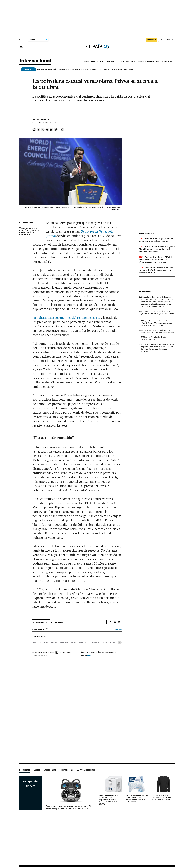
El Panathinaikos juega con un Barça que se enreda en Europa (156, 240)
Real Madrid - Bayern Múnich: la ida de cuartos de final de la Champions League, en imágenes (156, 260)
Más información (40, 655)
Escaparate (25, 770)
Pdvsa (35, 643)
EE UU (93, 62)
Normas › (118, 629)
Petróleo (53, 643)
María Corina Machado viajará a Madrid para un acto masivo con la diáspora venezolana (157, 249)
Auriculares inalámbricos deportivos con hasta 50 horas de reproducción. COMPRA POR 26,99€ (69, 808)
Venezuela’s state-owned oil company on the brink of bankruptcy (29, 231)
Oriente (121, 62)
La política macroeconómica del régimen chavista (66, 318)
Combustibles (109, 643)
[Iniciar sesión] (167, 40)
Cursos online (50, 770)
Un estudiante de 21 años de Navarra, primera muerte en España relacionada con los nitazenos (157, 313)
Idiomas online (66, 770)
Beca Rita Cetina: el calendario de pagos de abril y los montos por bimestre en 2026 (156, 270)
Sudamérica (83, 643)
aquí (89, 655)
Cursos (37, 770)
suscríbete (152, 40)
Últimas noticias (168, 62)
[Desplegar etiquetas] (120, 642)
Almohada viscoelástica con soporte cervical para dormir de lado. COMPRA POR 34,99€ (137, 799)
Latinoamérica (110, 62)
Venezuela (44, 643)
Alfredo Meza (41, 119)
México (100, 62)
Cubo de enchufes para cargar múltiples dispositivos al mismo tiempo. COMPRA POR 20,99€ (108, 800)
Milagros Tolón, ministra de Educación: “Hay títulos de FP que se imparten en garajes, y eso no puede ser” (157, 323)
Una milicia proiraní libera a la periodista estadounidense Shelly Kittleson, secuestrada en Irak (85, 69)
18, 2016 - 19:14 (48, 123)
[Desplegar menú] (21, 47)
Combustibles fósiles (67, 643)
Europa (86, 62)
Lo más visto (145, 291)
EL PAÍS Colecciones (86, 770)
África (134, 62)
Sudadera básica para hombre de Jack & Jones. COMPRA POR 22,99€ (163, 798)
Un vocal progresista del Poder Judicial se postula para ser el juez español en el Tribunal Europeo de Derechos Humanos (157, 348)
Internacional (35, 61)
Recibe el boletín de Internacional (50, 622)
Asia (128, 62)
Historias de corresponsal (149, 62)
